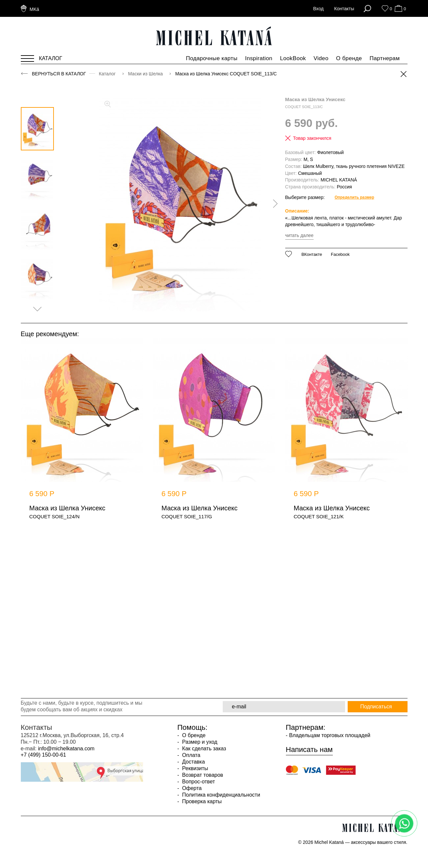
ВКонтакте (312, 255)
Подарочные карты (212, 58)
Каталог (108, 74)
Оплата (191, 755)
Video (321, 58)
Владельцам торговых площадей (330, 735)
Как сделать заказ (203, 749)
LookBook (293, 58)
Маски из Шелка (146, 74)
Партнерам (385, 58)
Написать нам (309, 750)
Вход (318, 9)
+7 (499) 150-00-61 (43, 755)
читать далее (299, 235)
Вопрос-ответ (198, 782)
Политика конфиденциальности (220, 795)
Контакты (344, 9)
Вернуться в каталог (59, 74)
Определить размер (354, 197)
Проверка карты (201, 801)
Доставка (193, 762)
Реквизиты (195, 768)
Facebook (340, 255)
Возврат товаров (202, 775)
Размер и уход (199, 742)
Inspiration (259, 58)
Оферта (191, 788)
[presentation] (273, 204)
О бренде (349, 58)
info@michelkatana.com (66, 749)
